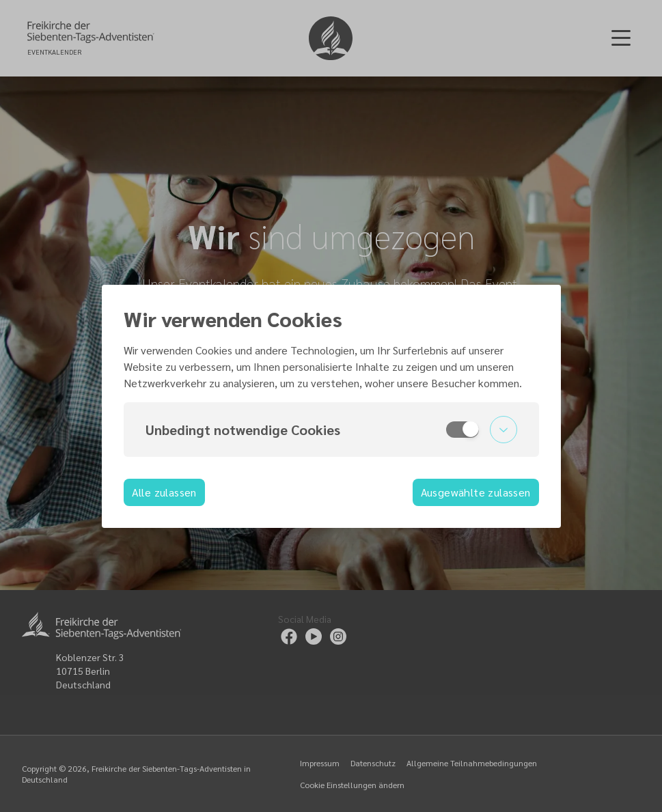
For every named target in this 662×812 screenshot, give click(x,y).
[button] (331, 430)
